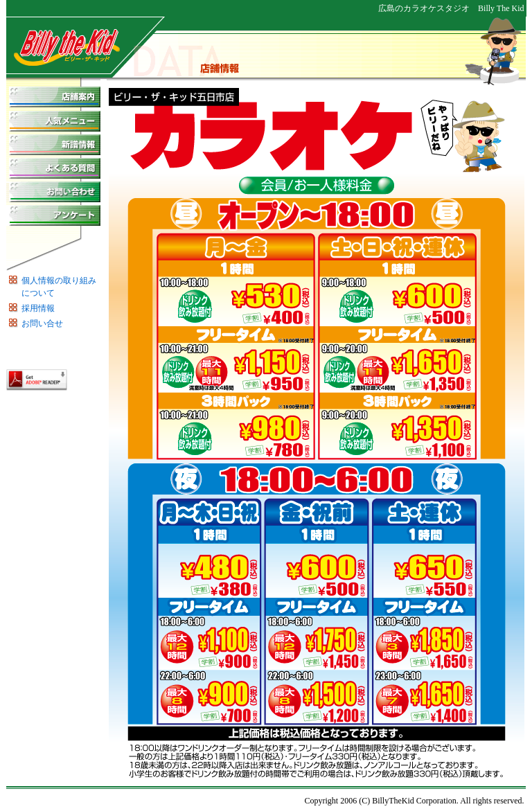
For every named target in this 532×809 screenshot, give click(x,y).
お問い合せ (42, 323)
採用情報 (38, 308)
